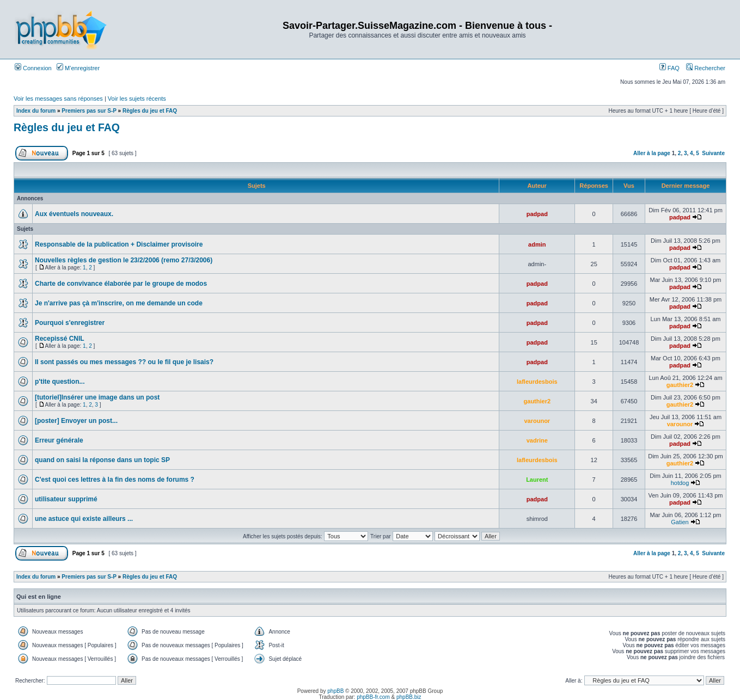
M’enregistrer (78, 68)
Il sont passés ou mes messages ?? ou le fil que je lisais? (124, 362)
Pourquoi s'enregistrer (70, 323)
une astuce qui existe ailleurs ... (84, 519)
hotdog (680, 483)
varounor (537, 421)
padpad (537, 214)
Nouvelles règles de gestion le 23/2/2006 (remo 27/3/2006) (124, 260)
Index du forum (36, 111)
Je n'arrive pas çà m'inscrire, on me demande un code (119, 303)
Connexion (33, 68)
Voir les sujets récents (137, 99)
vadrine (537, 440)
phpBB (335, 691)
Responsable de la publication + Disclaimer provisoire (119, 244)
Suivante (713, 153)
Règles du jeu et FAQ (150, 111)
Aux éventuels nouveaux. (74, 214)
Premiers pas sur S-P (89, 111)
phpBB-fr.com (373, 697)
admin (537, 244)
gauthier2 (680, 385)
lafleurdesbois (537, 382)
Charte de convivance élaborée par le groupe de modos (121, 284)
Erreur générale (59, 440)
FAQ (669, 68)
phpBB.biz (409, 697)
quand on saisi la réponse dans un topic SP (102, 460)
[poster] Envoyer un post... (76, 421)
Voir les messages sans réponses (58, 99)
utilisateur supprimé (66, 499)
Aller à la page (652, 153)
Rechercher (706, 68)
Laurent (537, 480)
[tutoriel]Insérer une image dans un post (97, 397)
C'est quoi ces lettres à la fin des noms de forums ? (115, 480)
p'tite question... (60, 382)
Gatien (680, 522)
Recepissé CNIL (60, 339)
